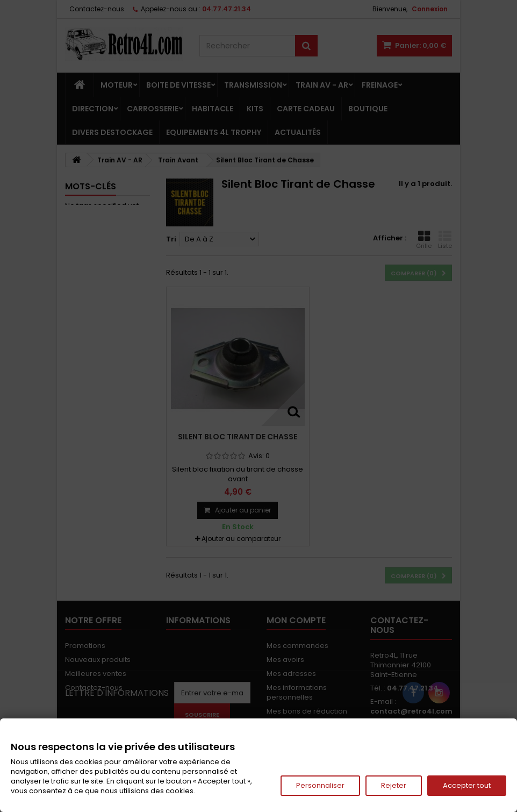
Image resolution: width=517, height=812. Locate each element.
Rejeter (394, 785)
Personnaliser (320, 785)
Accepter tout (467, 785)
